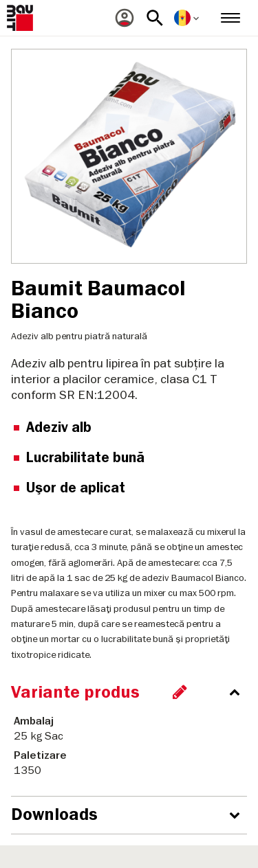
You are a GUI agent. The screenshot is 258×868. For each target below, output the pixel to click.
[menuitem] (125, 18)
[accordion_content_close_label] (132, 692)
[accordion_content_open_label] (132, 815)
